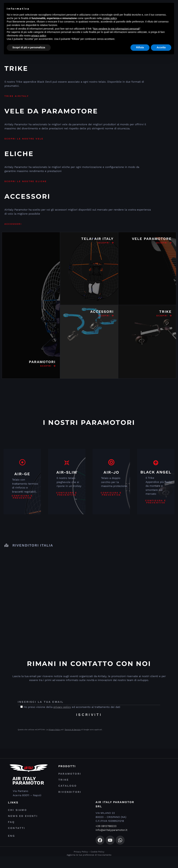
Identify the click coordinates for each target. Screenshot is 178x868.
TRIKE (165, 312)
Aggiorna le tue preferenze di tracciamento (89, 866)
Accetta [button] (161, 47)
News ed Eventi (21, 824)
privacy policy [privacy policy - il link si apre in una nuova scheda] (39, 36)
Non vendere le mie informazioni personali (116, 29)
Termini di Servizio (73, 730)
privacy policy (62, 707)
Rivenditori (68, 799)
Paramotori (68, 775)
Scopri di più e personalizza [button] (29, 47)
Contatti (16, 840)
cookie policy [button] (110, 18)
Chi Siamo (16, 816)
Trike (63, 783)
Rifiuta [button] (140, 47)
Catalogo (66, 791)
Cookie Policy (97, 863)
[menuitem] (48, 850)
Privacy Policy (55, 730)
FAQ (11, 832)
